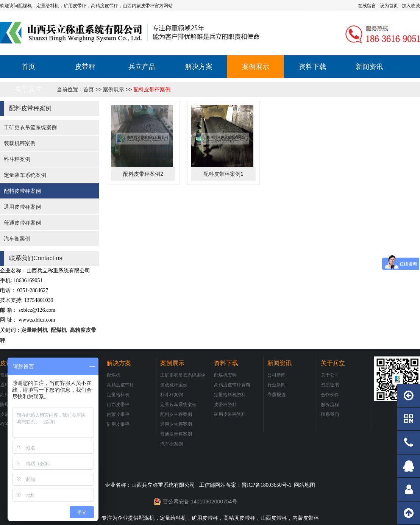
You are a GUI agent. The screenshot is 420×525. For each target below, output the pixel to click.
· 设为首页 (388, 6)
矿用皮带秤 (118, 424)
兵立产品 (142, 67)
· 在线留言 (366, 6)
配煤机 (58, 330)
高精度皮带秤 (120, 385)
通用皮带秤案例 (22, 207)
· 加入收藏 (410, 6)
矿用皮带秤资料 (230, 414)
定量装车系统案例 (25, 175)
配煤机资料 (225, 375)
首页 (28, 67)
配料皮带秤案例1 (223, 174)
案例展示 (256, 67)
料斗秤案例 (17, 159)
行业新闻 (276, 385)
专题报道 (276, 395)
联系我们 (330, 414)
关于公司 (330, 375)
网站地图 (304, 485)
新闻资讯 (369, 67)
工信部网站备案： (245, 485)
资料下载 (312, 67)
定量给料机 (34, 330)
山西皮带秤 (118, 405)
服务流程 (330, 405)
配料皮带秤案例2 (143, 174)
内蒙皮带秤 (118, 414)
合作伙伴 (330, 395)
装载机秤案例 (20, 143)
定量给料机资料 (230, 395)
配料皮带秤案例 (152, 89)
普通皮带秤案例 (22, 223)
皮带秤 (85, 67)
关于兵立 (28, 89)
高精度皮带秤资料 (232, 385)
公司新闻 (276, 375)
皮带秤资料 (225, 405)
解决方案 (199, 67)
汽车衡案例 (17, 239)
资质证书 (330, 385)
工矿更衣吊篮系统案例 (30, 127)
